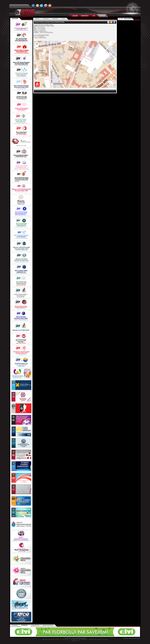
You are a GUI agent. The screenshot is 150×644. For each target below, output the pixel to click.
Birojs (37, 19)
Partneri (15, 625)
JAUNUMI (75, 16)
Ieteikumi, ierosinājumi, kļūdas (132, 638)
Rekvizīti (55, 19)
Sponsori (24, 625)
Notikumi (15, 19)
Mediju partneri (48, 625)
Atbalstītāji (35, 625)
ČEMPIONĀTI (85, 16)
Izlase (121, 19)
